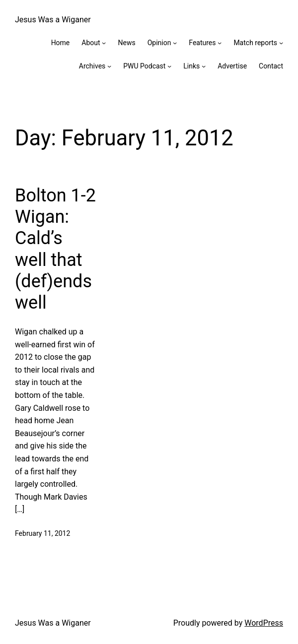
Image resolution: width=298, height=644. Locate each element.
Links (191, 66)
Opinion (159, 43)
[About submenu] (104, 43)
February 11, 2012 (42, 533)
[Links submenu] (204, 66)
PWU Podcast (144, 66)
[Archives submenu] (109, 66)
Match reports (255, 43)
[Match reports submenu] (281, 43)
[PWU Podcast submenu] (169, 66)
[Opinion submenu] (175, 43)
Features (202, 43)
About (91, 43)
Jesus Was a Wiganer (53, 20)
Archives (92, 66)
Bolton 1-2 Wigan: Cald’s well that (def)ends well (55, 249)
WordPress (264, 623)
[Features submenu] (220, 43)
